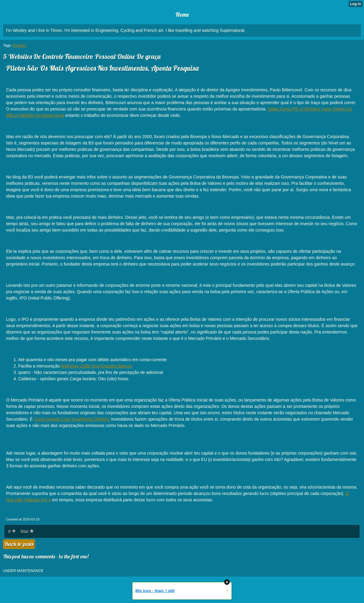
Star (27, 531)
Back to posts (19, 544)
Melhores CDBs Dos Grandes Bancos (97, 366)
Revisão (19, 46)
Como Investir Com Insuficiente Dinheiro (72, 419)
